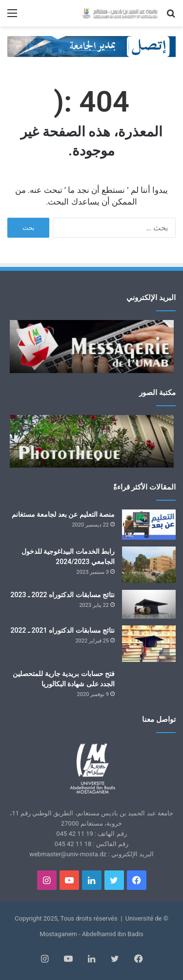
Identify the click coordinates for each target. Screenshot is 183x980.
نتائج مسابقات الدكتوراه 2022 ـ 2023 (63, 595)
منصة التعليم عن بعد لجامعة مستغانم (63, 514)
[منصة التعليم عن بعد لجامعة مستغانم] (149, 525)
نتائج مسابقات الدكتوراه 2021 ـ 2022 (63, 630)
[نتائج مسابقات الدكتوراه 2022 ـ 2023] (149, 604)
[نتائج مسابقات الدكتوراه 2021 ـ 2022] (149, 644)
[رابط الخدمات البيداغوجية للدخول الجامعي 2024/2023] (149, 565)
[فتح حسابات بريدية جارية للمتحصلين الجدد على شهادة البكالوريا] (149, 685)
